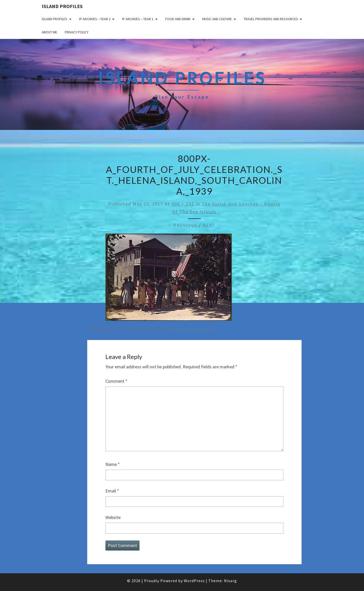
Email (112, 491)
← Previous (182, 225)
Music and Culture (217, 19)
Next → (212, 225)
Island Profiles (62, 6)
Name (113, 464)
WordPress (194, 581)
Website (113, 517)
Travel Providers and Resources (271, 19)
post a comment (193, 329)
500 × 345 (183, 204)
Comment (116, 381)
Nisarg (230, 581)
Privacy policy (77, 32)
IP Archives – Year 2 (95, 19)
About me (49, 32)
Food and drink (178, 19)
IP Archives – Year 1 (138, 19)
